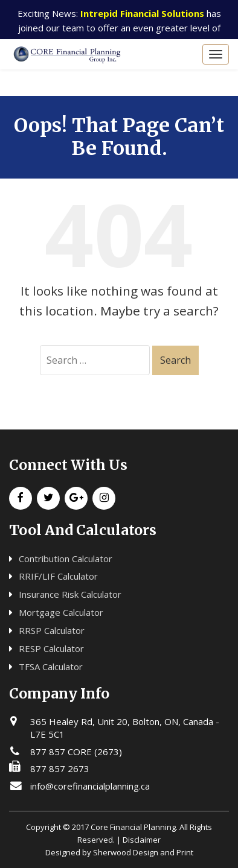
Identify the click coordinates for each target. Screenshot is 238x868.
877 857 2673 (60, 768)
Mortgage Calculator (61, 612)
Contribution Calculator (66, 559)
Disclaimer (142, 840)
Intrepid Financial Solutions (142, 13)
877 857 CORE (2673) (76, 752)
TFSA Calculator (51, 667)
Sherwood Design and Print (143, 852)
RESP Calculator (51, 648)
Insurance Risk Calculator (70, 594)
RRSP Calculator (52, 630)
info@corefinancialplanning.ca (90, 786)
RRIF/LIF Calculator (58, 576)
